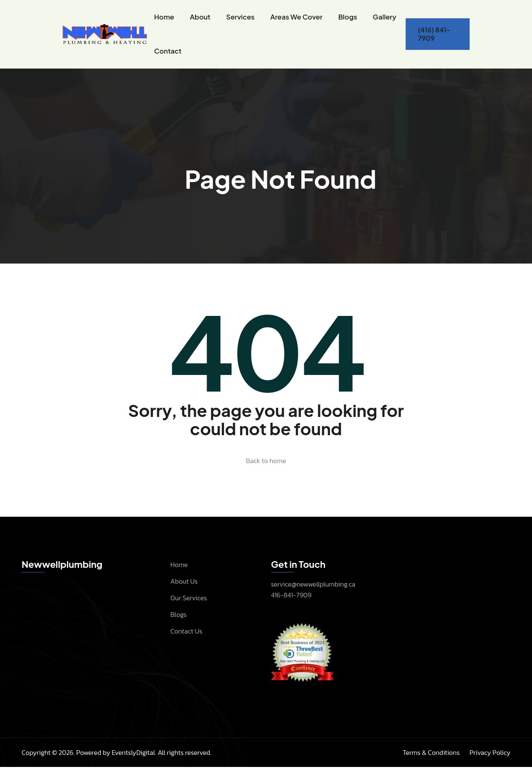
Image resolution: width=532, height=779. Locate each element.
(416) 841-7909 (433, 40)
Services (240, 20)
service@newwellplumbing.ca (313, 596)
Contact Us (186, 643)
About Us (184, 593)
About (200, 20)
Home (165, 20)
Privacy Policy (490, 764)
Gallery (381, 20)
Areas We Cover (295, 20)
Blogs (345, 20)
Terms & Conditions (431, 764)
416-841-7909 (291, 607)
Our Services (189, 609)
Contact (168, 60)
